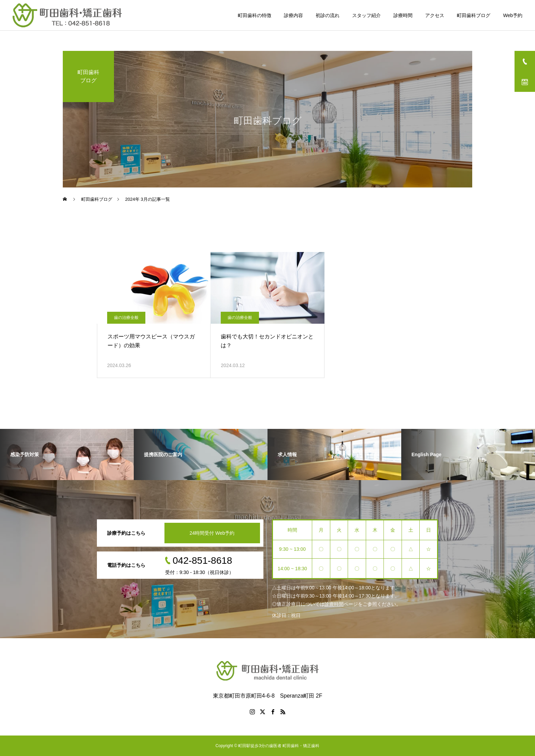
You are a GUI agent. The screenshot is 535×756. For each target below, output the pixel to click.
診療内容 (293, 15)
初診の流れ (328, 15)
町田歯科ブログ (474, 15)
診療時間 (403, 15)
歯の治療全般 (126, 318)
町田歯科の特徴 (255, 15)
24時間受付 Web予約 (212, 533)
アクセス (435, 15)
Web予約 (513, 15)
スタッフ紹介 (366, 15)
